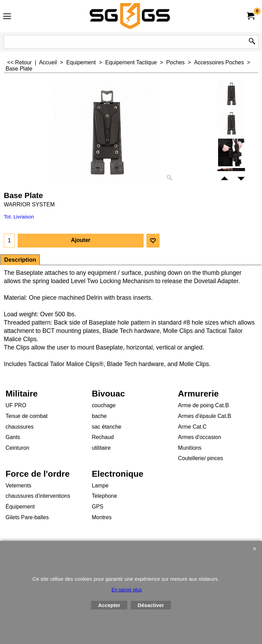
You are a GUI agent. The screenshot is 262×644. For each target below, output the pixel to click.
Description (20, 260)
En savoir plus (127, 590)
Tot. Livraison (19, 217)
